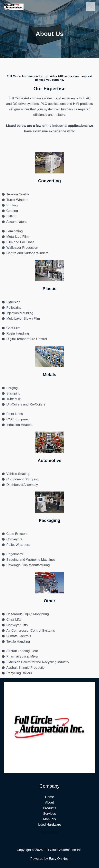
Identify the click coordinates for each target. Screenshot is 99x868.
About (49, 802)
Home (49, 797)
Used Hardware (49, 825)
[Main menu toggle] (91, 7)
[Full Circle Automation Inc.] (14, 7)
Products (49, 808)
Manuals (49, 819)
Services (49, 814)
